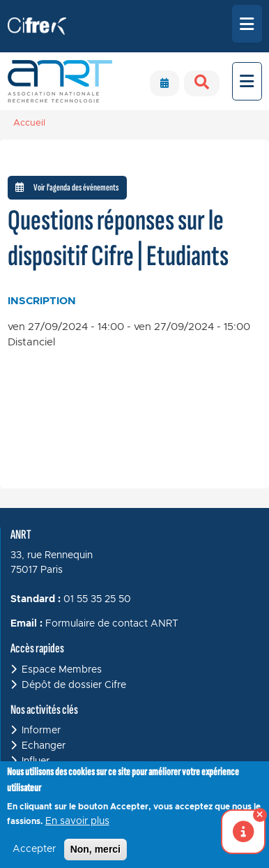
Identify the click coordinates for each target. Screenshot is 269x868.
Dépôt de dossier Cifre (74, 685)
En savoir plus (77, 828)
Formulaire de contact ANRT (112, 624)
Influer (36, 761)
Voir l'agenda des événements (67, 187)
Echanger (44, 746)
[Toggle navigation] (247, 24)
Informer (41, 731)
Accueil (29, 123)
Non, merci (95, 856)
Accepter (34, 856)
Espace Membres (62, 670)
